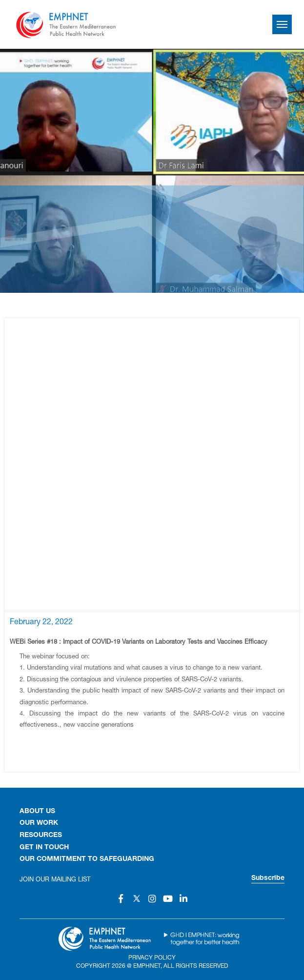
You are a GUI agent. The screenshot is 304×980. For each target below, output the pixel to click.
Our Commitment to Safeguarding (87, 859)
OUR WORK (39, 823)
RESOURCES (41, 836)
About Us (37, 812)
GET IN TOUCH (44, 848)
